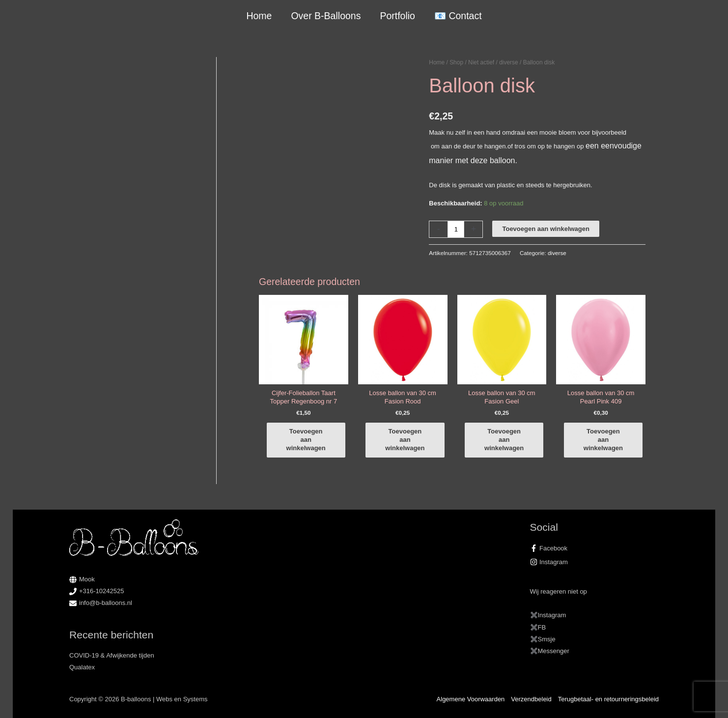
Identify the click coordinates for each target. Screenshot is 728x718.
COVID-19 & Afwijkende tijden (112, 655)
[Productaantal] (456, 229)
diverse (509, 62)
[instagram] (595, 562)
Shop (456, 62)
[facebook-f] (595, 548)
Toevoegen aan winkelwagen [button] (306, 440)
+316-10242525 (101, 591)
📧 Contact (458, 16)
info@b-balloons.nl (106, 603)
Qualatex (82, 667)
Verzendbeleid (531, 699)
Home (259, 16)
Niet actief (481, 62)
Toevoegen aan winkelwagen (546, 229)
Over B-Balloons (326, 16)
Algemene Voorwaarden (471, 699)
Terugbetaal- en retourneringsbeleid (608, 699)
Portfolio (397, 16)
